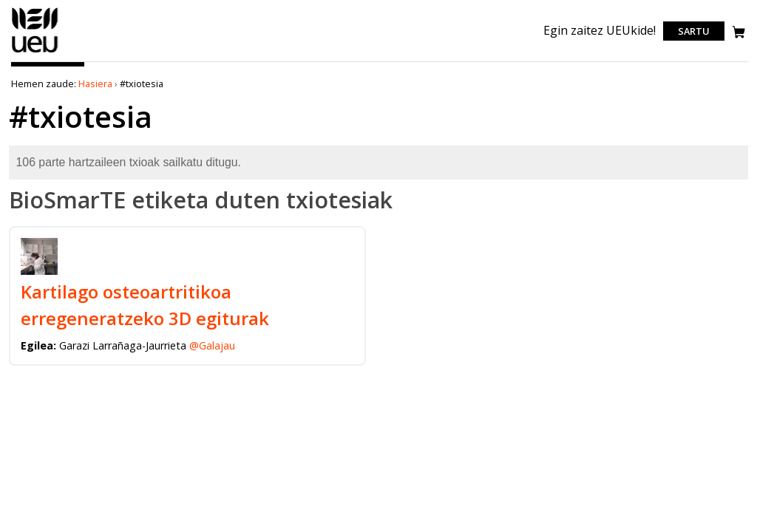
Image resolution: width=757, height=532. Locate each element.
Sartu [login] (694, 31)
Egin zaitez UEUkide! (600, 30)
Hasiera (95, 83)
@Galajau (212, 345)
